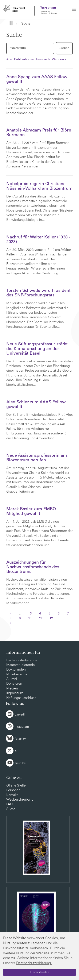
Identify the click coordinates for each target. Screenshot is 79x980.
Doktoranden (16, 670)
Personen (13, 790)
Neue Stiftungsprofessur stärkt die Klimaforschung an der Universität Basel (37, 349)
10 (30, 619)
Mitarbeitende (17, 675)
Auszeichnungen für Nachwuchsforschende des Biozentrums (33, 567)
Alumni (12, 679)
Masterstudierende (21, 665)
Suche (11, 809)
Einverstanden (39, 972)
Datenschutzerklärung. (34, 964)
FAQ (9, 804)
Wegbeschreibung (20, 800)
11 (40, 619)
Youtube (20, 764)
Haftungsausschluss (21, 698)
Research (43, 60)
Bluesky (20, 739)
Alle (9, 60)
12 (51, 619)
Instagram (22, 727)
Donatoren (14, 684)
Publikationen (24, 60)
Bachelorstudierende (22, 660)
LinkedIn (21, 715)
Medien (12, 689)
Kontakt (12, 795)
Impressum (15, 693)
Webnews (59, 60)
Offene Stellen (17, 786)
